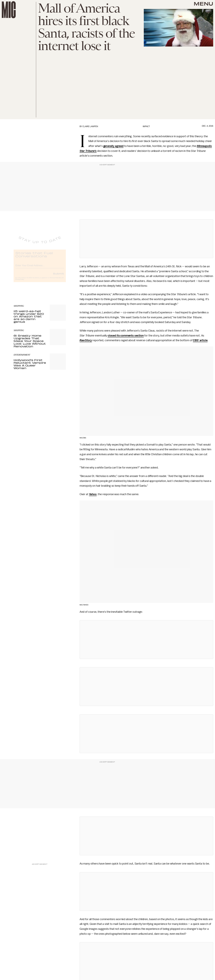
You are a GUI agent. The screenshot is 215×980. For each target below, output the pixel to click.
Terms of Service (55, 280)
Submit (59, 276)
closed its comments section (126, 336)
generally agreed (113, 146)
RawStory (86, 340)
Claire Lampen (90, 126)
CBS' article (200, 340)
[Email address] (40, 268)
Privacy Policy (20, 282)
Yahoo (93, 494)
